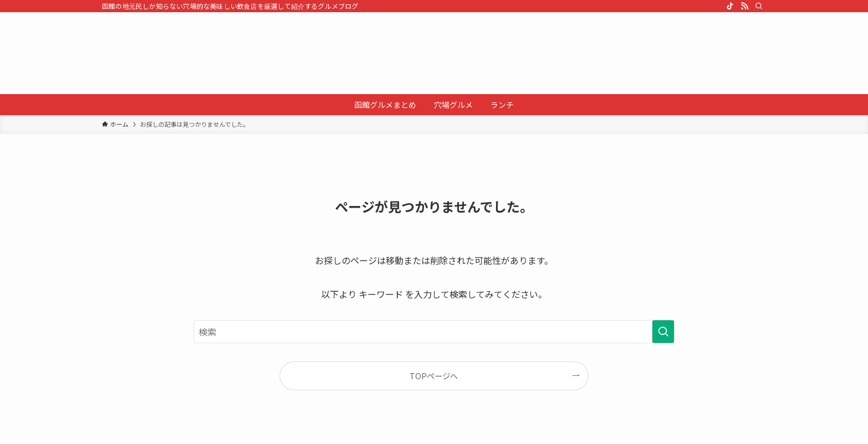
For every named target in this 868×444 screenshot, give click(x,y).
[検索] (759, 6)
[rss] (745, 6)
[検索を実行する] (663, 332)
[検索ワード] (434, 332)
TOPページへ (434, 376)
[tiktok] (730, 6)
